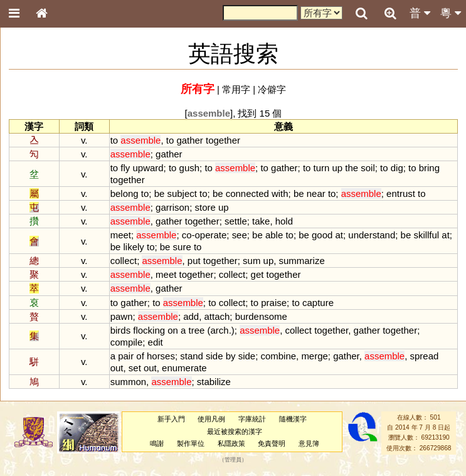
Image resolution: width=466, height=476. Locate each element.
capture (318, 303)
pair (126, 356)
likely (134, 247)
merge (314, 356)
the (352, 168)
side (214, 356)
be (160, 193)
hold (284, 221)
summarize (302, 261)
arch (220, 330)
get (257, 274)
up (338, 168)
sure (182, 247)
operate (211, 235)
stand (192, 356)
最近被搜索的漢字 (235, 431)
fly (125, 168)
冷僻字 (272, 89)
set (135, 368)
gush (189, 168)
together (223, 140)
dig (397, 168)
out (117, 368)
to (114, 140)
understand (372, 235)
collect (124, 261)
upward (148, 168)
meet (121, 235)
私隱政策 (231, 443)
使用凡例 (211, 419)
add (191, 316)
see (240, 235)
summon (128, 382)
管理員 (233, 460)
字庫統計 (252, 419)
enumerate (184, 368)
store (205, 207)
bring (429, 168)
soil (368, 168)
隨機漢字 (293, 419)
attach (217, 316)
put (194, 261)
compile (127, 342)
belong (124, 193)
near (316, 193)
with (280, 193)
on (173, 330)
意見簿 (309, 443)
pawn (122, 316)
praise (274, 303)
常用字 (236, 89)
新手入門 (171, 419)
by (231, 356)
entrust (401, 193)
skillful (426, 235)
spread (425, 356)
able (274, 235)
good (322, 235)
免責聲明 (272, 443)
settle (236, 221)
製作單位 (191, 443)
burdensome (261, 316)
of (140, 356)
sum (252, 261)
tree (197, 330)
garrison (172, 207)
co (187, 235)
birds (120, 330)
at (339, 235)
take (261, 221)
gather (189, 140)
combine (278, 356)
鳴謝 (157, 443)
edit (156, 342)
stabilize (214, 382)
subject (182, 193)
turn (322, 168)
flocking (149, 330)
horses (161, 356)
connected (247, 193)
